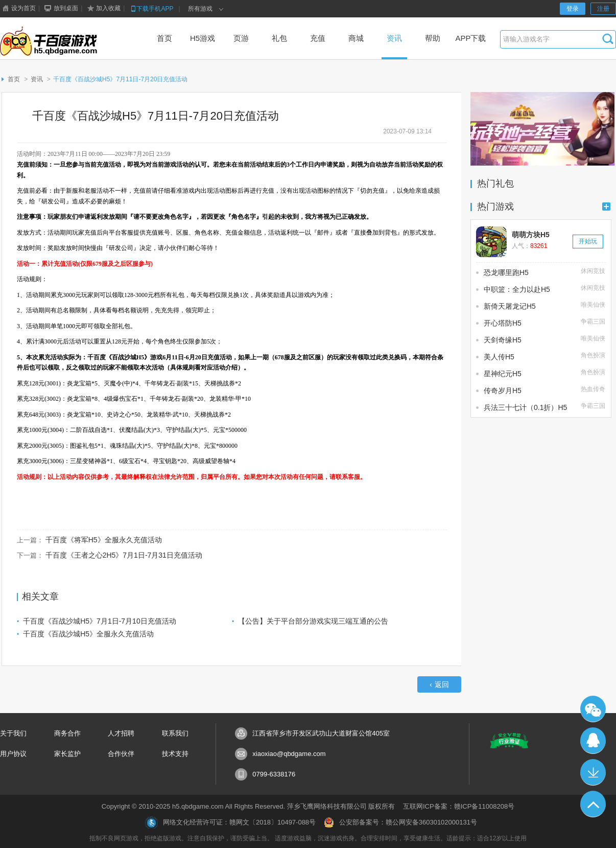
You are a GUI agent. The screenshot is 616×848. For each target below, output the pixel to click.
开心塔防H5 (503, 323)
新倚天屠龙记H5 (510, 306)
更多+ (606, 207)
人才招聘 (121, 733)
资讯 (37, 79)
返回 (439, 684)
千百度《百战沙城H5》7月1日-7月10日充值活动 (100, 621)
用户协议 (13, 754)
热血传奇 (593, 389)
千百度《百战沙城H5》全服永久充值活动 (88, 634)
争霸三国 (593, 322)
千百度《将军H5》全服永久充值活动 (104, 540)
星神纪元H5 (503, 374)
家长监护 (67, 754)
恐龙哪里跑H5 (506, 272)
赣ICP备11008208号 (484, 806)
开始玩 (588, 241)
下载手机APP (151, 8)
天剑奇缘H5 (503, 340)
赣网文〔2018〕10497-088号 (273, 822)
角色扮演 (593, 355)
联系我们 (175, 733)
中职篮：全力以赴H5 (517, 289)
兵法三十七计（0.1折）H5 (525, 407)
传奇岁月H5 (503, 391)
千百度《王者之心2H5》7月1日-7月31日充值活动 (124, 555)
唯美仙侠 (593, 305)
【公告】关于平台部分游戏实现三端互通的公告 (313, 621)
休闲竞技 (593, 271)
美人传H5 (499, 357)
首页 (14, 79)
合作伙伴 (121, 754)
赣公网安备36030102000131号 (431, 822)
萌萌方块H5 (531, 235)
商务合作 (67, 733)
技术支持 (175, 754)
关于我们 (13, 733)
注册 (603, 9)
